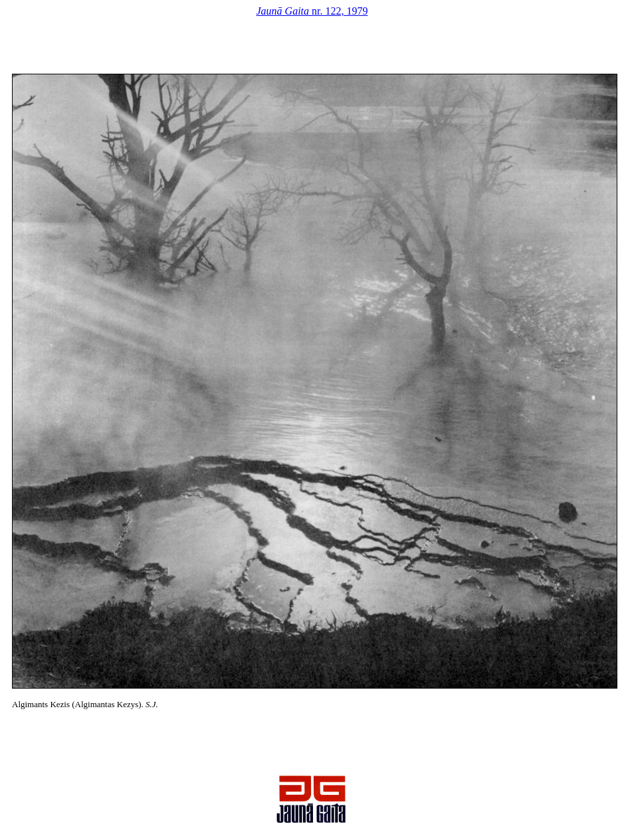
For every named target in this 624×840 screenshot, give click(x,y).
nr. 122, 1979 (312, 11)
